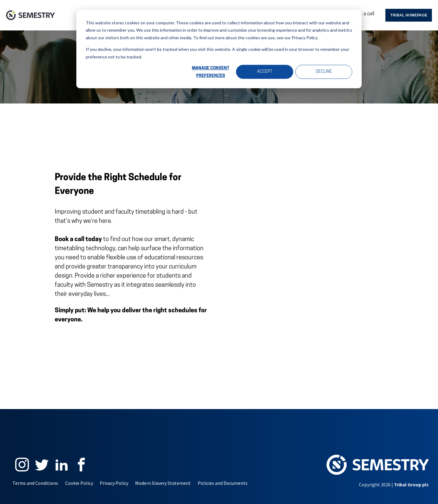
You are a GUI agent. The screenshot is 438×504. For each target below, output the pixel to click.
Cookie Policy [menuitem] (79, 483)
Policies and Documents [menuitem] (223, 483)
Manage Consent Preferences (211, 72)
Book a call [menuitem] (363, 14)
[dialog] (219, 49)
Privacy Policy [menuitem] (114, 483)
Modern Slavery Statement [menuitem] (163, 483)
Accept (265, 72)
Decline (324, 72)
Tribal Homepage (409, 15)
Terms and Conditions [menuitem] (35, 483)
